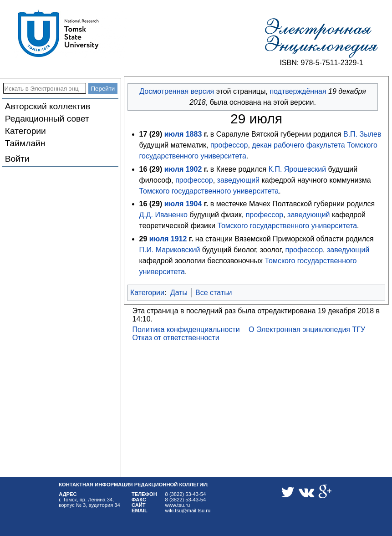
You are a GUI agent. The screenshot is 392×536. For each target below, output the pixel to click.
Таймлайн (25, 143)
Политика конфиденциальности (186, 329)
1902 (194, 169)
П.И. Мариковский (170, 250)
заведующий (238, 180)
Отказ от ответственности (176, 338)
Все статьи (214, 293)
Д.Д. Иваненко (163, 215)
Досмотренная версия (177, 91)
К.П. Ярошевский (297, 169)
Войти (17, 159)
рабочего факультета (309, 145)
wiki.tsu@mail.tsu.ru (188, 510)
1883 (194, 134)
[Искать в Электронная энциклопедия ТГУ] (45, 88)
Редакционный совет (47, 119)
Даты (179, 293)
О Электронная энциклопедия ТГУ (307, 329)
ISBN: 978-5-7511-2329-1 (321, 63)
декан (262, 145)
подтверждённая (298, 91)
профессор (229, 145)
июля (174, 134)
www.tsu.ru (178, 505)
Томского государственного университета (209, 191)
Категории (25, 131)
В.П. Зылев (362, 134)
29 (156, 134)
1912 (179, 239)
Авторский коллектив (48, 106)
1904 (194, 204)
